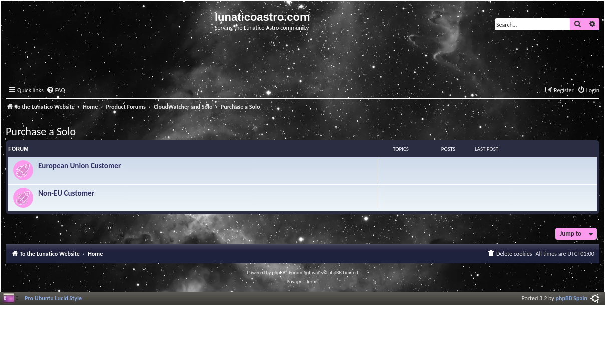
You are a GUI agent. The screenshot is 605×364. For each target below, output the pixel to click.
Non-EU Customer (66, 193)
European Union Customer (79, 166)
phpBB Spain (572, 298)
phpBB (279, 273)
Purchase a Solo (41, 131)
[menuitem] (56, 90)
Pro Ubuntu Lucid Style (53, 298)
